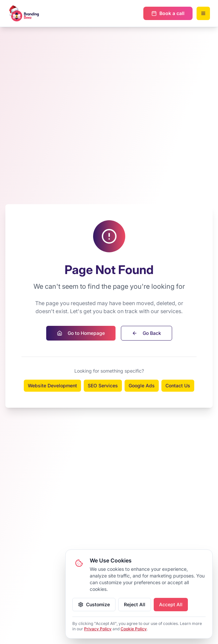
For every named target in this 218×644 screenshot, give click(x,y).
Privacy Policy (98, 629)
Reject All (135, 604)
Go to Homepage (81, 333)
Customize (94, 604)
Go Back (147, 333)
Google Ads (142, 385)
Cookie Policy (134, 629)
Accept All (171, 604)
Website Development (52, 385)
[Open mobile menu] (203, 13)
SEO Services (103, 385)
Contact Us (178, 385)
